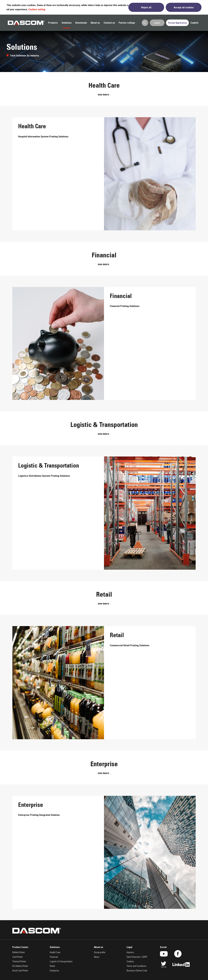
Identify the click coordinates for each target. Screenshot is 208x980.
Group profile (100, 953)
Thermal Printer (19, 962)
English (195, 23)
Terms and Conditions (136, 966)
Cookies (130, 962)
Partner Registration (177, 23)
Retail (52, 966)
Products (53, 23)
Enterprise (54, 971)
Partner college (127, 23)
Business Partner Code (137, 971)
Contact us (109, 23)
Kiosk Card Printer (20, 971)
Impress (130, 953)
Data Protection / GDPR (137, 957)
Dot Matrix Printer (20, 966)
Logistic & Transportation (61, 962)
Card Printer (18, 957)
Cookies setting (37, 9)
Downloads (81, 23)
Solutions (67, 23)
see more (104, 94)
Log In (157, 23)
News (97, 957)
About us (95, 23)
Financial (54, 957)
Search (144, 23)
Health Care (55, 953)
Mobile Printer (19, 953)
